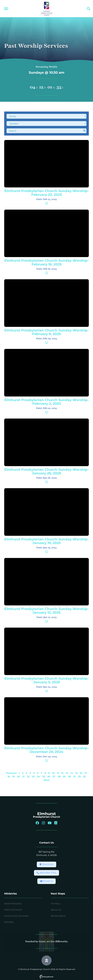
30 (70, 777)
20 (18, 777)
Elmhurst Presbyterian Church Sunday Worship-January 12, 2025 (47, 611)
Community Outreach (17, 916)
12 (62, 773)
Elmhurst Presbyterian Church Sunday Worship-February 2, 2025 (47, 402)
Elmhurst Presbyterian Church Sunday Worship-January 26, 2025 (47, 471)
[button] (6, 9)
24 (38, 777)
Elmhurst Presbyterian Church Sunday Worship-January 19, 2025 (47, 541)
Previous (11, 773)
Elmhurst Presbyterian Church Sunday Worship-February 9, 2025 (47, 332)
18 (9, 777)
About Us (56, 910)
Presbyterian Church (46, 817)
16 (81, 773)
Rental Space (58, 916)
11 (58, 773)
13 (67, 773)
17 (86, 773)
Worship (9, 922)
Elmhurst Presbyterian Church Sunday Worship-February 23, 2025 (47, 193)
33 (84, 777)
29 (64, 777)
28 (59, 777)
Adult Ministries (13, 904)
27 (54, 777)
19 (13, 777)
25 (44, 777)
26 (49, 777)
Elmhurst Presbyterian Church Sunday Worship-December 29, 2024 (47, 750)
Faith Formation (13, 910)
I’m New (55, 904)
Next (47, 780)
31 (74, 777)
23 (33, 777)
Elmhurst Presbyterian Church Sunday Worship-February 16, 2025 (47, 262)
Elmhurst (46, 814)
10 (53, 773)
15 (76, 773)
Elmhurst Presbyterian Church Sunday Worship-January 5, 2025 (47, 680)
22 (28, 777)
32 (79, 777)
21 (23, 777)
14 (72, 773)
